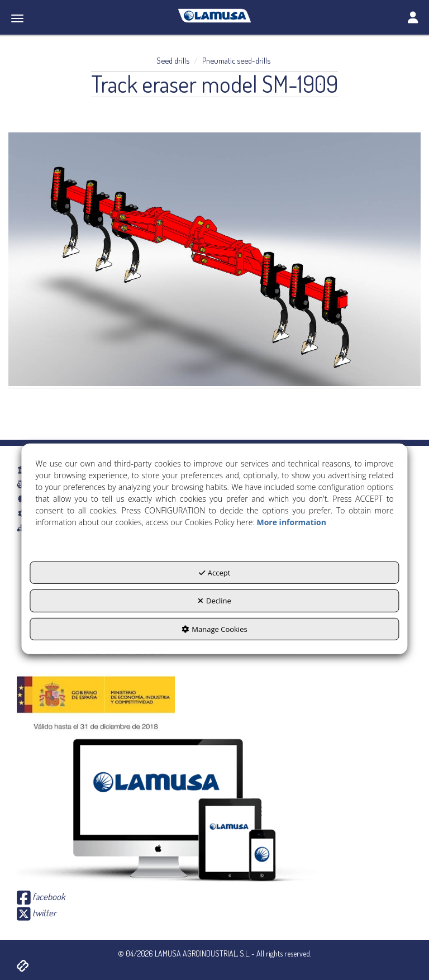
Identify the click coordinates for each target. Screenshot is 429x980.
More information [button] (291, 522)
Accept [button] (215, 572)
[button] (214, 16)
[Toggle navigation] (413, 18)
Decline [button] (214, 601)
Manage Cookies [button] (214, 629)
